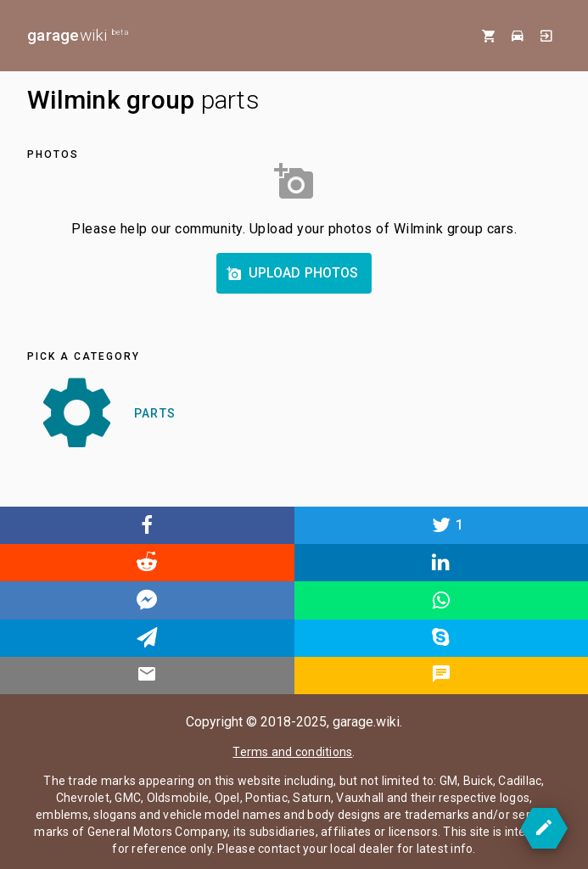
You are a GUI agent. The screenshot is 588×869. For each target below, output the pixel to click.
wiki (78, 35)
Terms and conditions (292, 752)
